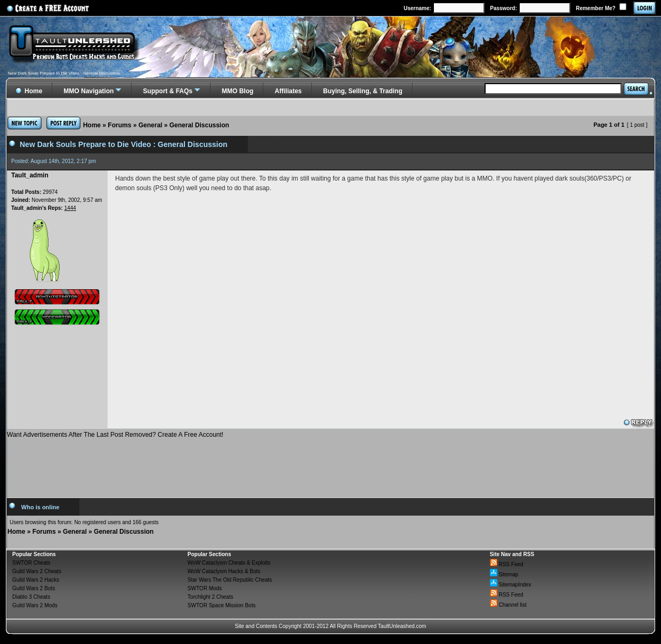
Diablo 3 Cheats (31, 597)
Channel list (508, 605)
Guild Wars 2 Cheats (37, 571)
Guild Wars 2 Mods (35, 605)
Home (92, 125)
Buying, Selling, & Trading (363, 91)
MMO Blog (237, 91)
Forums (119, 125)
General (151, 125)
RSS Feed (507, 564)
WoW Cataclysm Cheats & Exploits (229, 563)
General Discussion (199, 125)
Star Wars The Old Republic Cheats (230, 580)
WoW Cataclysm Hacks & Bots (224, 571)
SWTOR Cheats (31, 563)
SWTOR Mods (205, 588)
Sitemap (504, 574)
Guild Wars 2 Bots (34, 588)
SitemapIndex (511, 585)
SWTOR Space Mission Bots (222, 605)
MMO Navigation (88, 91)
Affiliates (288, 91)
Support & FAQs (168, 91)
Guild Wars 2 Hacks (36, 580)
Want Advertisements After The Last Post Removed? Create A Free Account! (115, 435)
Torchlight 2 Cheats (211, 597)
